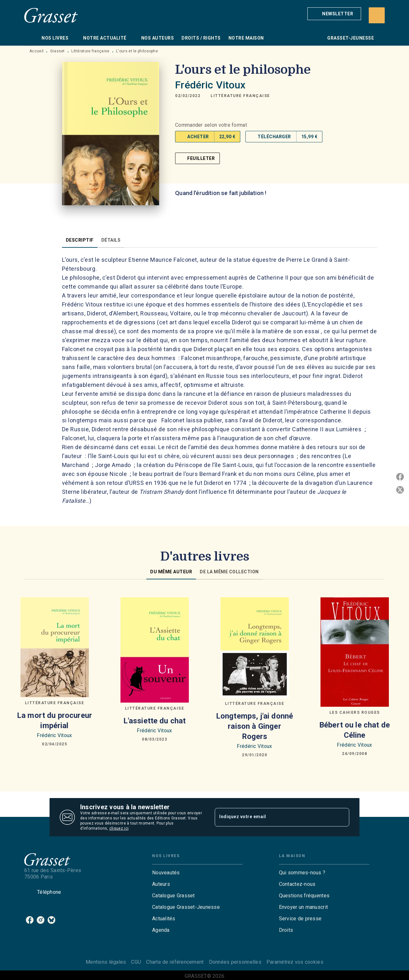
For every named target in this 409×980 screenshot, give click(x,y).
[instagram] (41, 920)
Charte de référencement (175, 962)
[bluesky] (51, 920)
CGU (136, 962)
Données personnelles (235, 962)
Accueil (36, 51)
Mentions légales (106, 962)
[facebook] (30, 920)
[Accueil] (51, 15)
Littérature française (90, 51)
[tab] (31, 38)
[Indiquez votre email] (274, 817)
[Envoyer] (342, 817)
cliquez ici (119, 828)
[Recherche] (377, 15)
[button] (334, 14)
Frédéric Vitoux (210, 85)
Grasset (58, 51)
